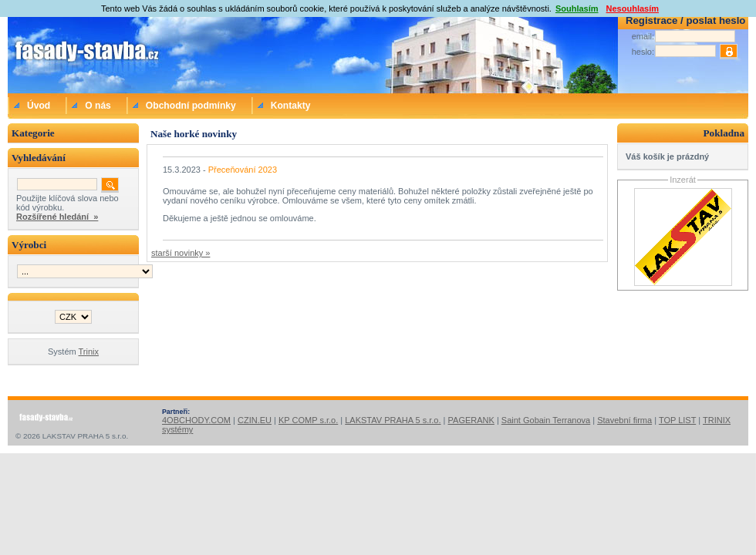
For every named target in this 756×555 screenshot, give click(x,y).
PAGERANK (471, 420)
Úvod (39, 106)
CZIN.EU (255, 420)
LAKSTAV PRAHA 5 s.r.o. (393, 420)
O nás (98, 106)
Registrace (651, 20)
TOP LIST (677, 420)
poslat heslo (715, 20)
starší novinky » (181, 253)
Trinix (89, 351)
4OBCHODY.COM (196, 420)
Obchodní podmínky (191, 106)
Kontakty (291, 106)
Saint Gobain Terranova (546, 420)
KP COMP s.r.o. (308, 420)
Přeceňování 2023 (243, 170)
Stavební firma (624, 420)
